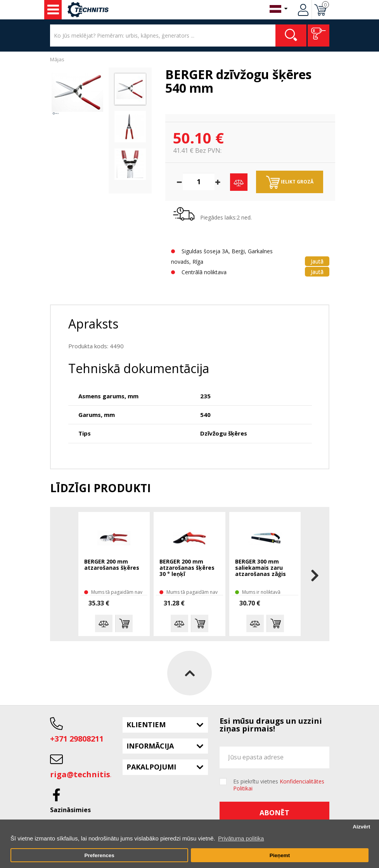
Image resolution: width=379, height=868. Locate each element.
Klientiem (146, 724)
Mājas (57, 59)
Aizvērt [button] (361, 827)
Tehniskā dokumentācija (139, 368)
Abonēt (274, 813)
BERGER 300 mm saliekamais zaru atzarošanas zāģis (260, 568)
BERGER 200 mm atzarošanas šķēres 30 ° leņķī (187, 568)
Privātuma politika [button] (241, 838)
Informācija (150, 746)
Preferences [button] (99, 855)
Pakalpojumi (151, 767)
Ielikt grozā (290, 182)
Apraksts (93, 324)
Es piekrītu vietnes (279, 785)
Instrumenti (53, 10)
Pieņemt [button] (280, 855)
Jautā (317, 261)
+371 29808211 (77, 739)
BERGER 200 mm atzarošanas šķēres (112, 565)
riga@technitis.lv (85, 774)
